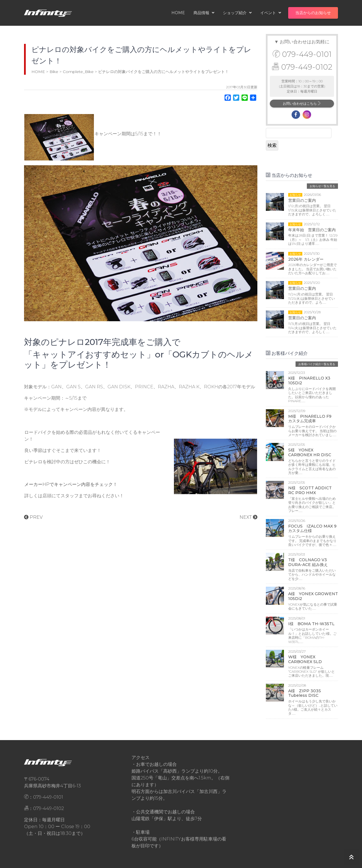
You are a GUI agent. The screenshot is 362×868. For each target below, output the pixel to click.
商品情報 (204, 13)
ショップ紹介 (237, 13)
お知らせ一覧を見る (322, 186)
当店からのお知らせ (313, 13)
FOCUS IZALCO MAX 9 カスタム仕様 (314, 529)
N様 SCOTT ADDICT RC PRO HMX (310, 490)
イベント (271, 13)
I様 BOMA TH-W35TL (311, 624)
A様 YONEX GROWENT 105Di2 (313, 596)
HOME (178, 13)
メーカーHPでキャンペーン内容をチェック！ (71, 484)
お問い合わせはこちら (302, 103)
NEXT (248, 517)
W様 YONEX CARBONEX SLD (305, 659)
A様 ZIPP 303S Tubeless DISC (305, 693)
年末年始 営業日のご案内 (312, 230)
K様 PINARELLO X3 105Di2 (309, 381)
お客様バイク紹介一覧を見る (317, 364)
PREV (33, 517)
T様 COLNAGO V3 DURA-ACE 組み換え (310, 562)
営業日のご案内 (302, 200)
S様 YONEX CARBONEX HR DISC (310, 452)
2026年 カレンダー (306, 259)
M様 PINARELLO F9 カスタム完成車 (312, 419)
